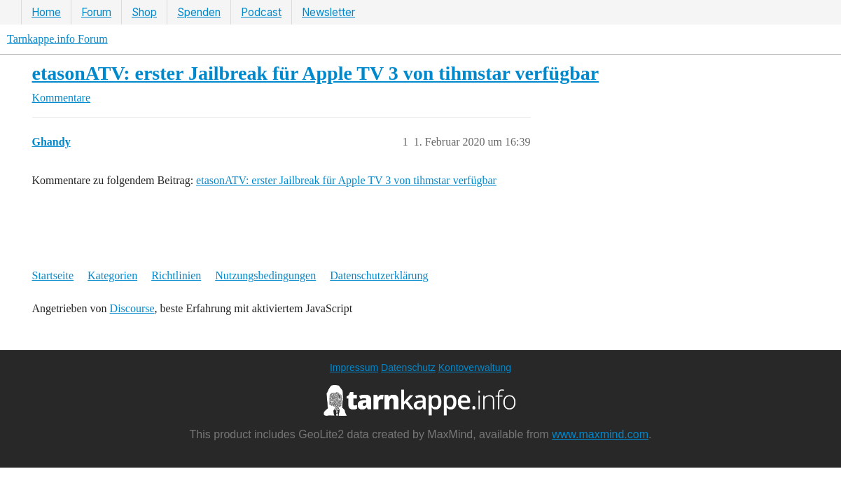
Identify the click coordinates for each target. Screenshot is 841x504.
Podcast (261, 12)
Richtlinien (176, 275)
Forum (96, 12)
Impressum (354, 367)
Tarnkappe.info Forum (57, 39)
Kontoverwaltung (475, 367)
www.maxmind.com (600, 434)
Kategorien (112, 275)
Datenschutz (408, 367)
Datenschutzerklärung (379, 275)
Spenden (199, 12)
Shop (144, 12)
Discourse (132, 308)
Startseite (53, 275)
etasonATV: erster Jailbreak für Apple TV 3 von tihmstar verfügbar (316, 73)
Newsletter (328, 12)
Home (46, 12)
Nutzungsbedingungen (265, 275)
